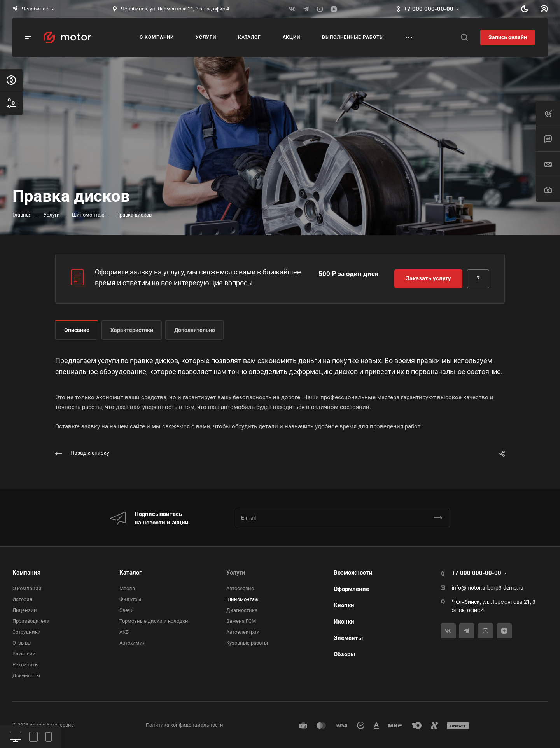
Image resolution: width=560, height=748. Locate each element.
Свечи (127, 610)
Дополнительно (195, 330)
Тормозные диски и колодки (154, 621)
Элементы (348, 638)
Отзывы (22, 643)
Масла (127, 588)
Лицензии (25, 610)
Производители (31, 621)
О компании (27, 588)
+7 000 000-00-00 (429, 9)
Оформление (351, 589)
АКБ (124, 632)
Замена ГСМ (241, 621)
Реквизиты (26, 665)
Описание (77, 330)
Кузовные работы (247, 643)
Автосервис (240, 588)
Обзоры (344, 654)
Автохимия (132, 643)
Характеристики (132, 330)
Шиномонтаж (242, 599)
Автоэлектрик (243, 632)
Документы (26, 675)
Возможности (353, 573)
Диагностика (242, 610)
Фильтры (130, 599)
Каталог (130, 573)
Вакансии (24, 654)
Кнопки (344, 605)
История (22, 599)
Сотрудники (27, 632)
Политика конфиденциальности (185, 725)
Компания (26, 573)
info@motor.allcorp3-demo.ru (488, 588)
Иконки (344, 622)
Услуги (236, 573)
